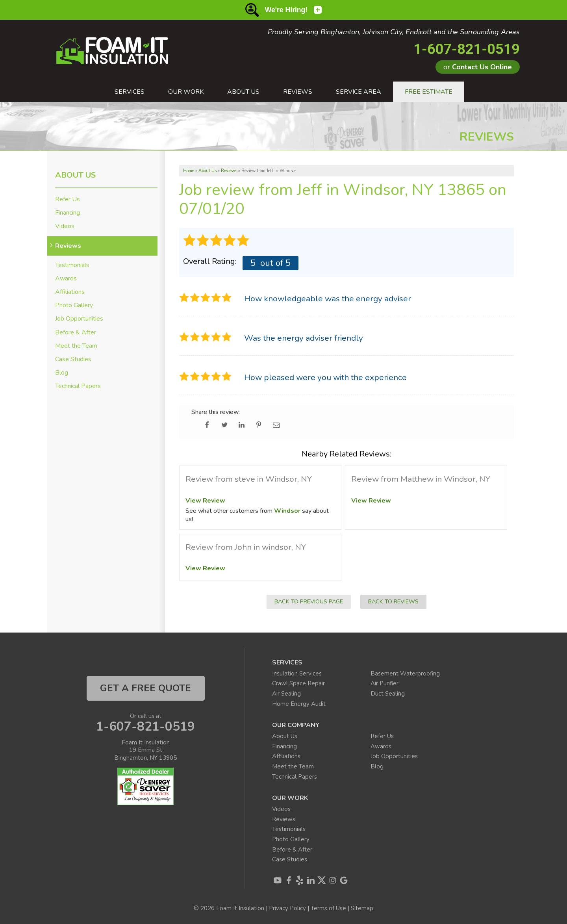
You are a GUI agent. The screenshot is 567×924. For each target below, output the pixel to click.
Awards (66, 279)
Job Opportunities (79, 319)
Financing (68, 213)
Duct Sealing (388, 694)
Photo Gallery (74, 305)
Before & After (76, 333)
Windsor (287, 511)
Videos (65, 226)
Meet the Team (76, 346)
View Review (205, 501)
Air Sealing (286, 694)
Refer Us (68, 199)
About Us (75, 175)
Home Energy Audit (299, 704)
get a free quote (145, 688)
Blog (62, 373)
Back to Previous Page (309, 601)
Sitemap (362, 908)
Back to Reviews (393, 601)
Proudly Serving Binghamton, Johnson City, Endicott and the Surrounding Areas (394, 32)
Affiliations (70, 292)
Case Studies (73, 359)
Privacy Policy (287, 908)
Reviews (68, 246)
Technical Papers (78, 386)
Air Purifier (384, 683)
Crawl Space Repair (298, 683)
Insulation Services (297, 674)
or (478, 67)
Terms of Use (328, 908)
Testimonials (72, 265)
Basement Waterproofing (405, 674)
